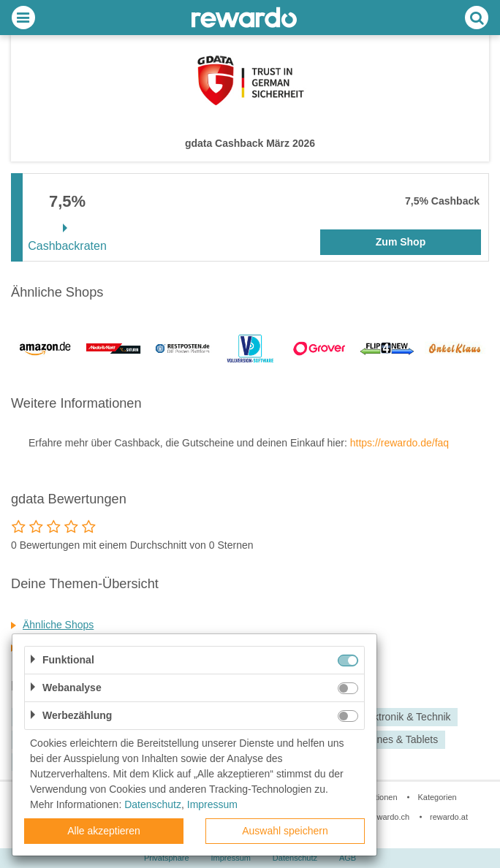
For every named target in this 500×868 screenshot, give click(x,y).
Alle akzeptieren (104, 831)
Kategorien (437, 797)
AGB (348, 858)
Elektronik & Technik (405, 717)
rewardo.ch (390, 817)
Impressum (231, 858)
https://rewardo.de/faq (399, 443)
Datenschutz (295, 858)
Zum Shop (401, 242)
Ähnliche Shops (58, 625)
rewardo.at (449, 817)
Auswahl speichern (285, 831)
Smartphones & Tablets (386, 739)
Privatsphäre (167, 858)
